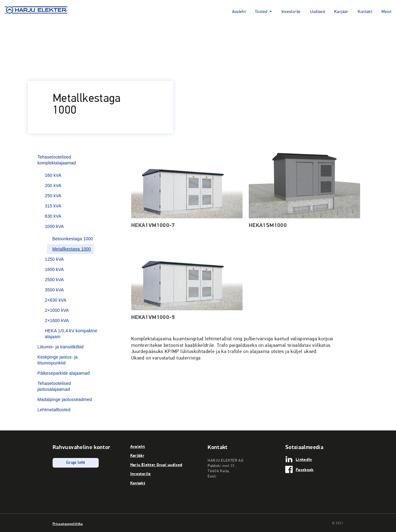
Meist (386, 12)
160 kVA (53, 175)
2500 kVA (54, 280)
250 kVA (53, 196)
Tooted (261, 12)
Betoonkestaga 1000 (73, 239)
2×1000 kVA (57, 310)
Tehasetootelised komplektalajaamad (57, 160)
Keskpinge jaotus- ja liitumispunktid (58, 360)
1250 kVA (54, 259)
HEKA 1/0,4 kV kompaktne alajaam (71, 334)
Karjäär (341, 12)
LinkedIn (304, 459)
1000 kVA (54, 226)
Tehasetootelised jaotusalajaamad (54, 386)
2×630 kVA (56, 300)
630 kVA (53, 216)
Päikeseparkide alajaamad (64, 373)
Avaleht (239, 12)
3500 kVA (54, 290)
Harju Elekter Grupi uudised (156, 464)
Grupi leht (76, 463)
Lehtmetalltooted (54, 410)
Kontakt (365, 12)
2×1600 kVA (57, 321)
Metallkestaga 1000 (72, 249)
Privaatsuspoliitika (68, 524)
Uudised (318, 12)
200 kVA (53, 185)
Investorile (291, 12)
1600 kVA (54, 269)
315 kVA (53, 206)
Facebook (305, 469)
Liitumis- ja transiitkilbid (60, 347)
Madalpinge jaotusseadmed (65, 399)
